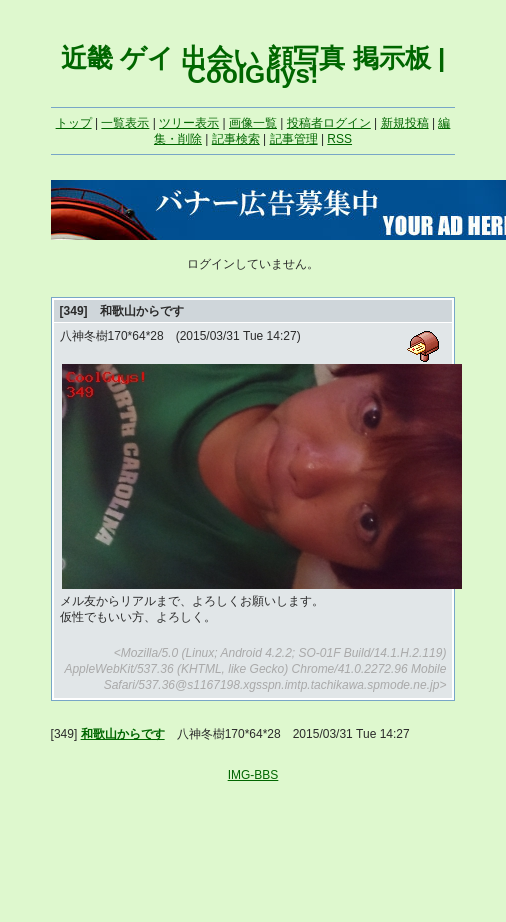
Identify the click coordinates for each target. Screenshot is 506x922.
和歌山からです (123, 734)
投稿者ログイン (329, 123)
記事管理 (294, 139)
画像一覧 (253, 123)
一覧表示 (125, 123)
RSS (339, 139)
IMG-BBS (253, 775)
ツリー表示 (189, 123)
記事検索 (236, 139)
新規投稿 (405, 123)
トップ (74, 123)
